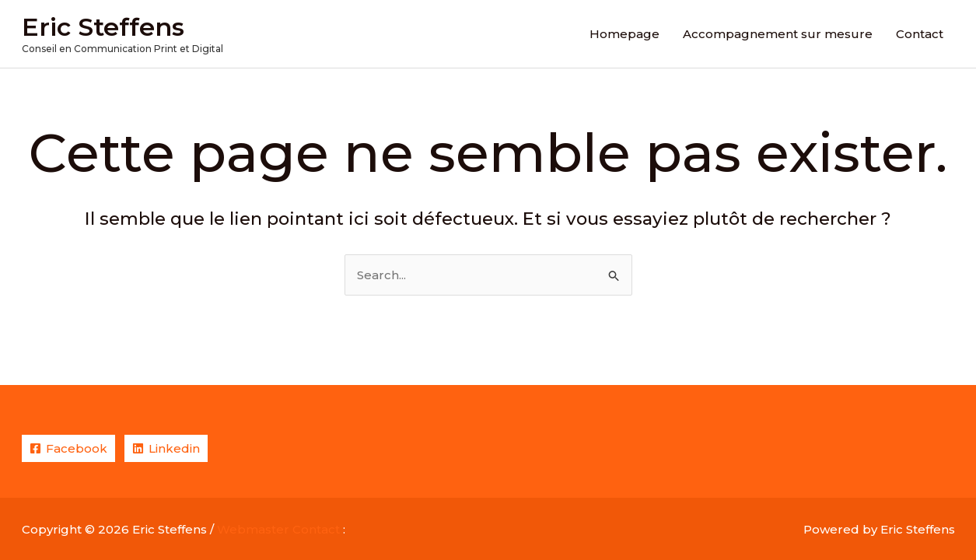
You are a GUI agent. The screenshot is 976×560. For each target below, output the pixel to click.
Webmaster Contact (278, 529)
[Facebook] (68, 448)
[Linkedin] (166, 448)
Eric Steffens (103, 27)
